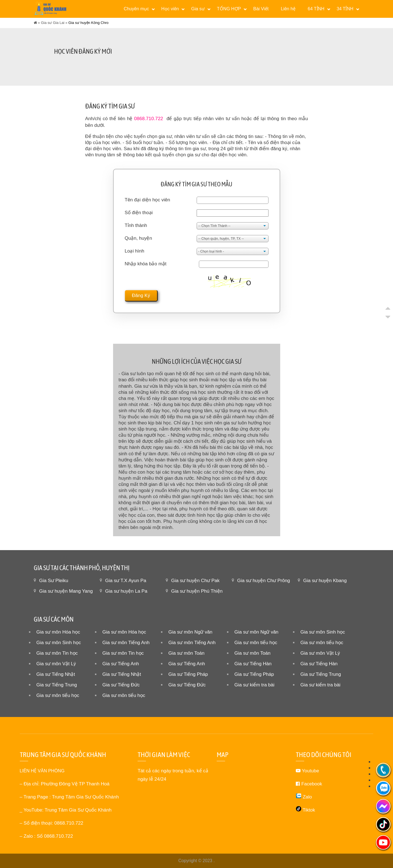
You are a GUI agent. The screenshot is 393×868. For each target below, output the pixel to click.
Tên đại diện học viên (147, 200)
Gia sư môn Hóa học (58, 632)
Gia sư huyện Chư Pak (196, 581)
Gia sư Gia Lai (53, 23)
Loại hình (135, 251)
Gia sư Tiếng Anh (121, 664)
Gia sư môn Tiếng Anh (126, 643)
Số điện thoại (139, 213)
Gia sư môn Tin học (57, 653)
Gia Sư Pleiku (54, 581)
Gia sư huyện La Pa (126, 591)
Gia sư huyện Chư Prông (264, 581)
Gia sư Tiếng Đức (121, 685)
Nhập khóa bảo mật (146, 264)
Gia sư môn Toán (187, 653)
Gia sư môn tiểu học (256, 643)
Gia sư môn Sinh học (323, 632)
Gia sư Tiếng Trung (321, 674)
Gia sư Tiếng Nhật (56, 674)
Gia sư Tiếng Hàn (253, 664)
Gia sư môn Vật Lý (320, 653)
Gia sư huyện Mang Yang (66, 591)
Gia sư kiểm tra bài (255, 685)
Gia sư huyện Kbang (325, 581)
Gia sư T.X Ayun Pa (126, 581)
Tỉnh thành (136, 225)
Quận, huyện (138, 238)
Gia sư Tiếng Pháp (188, 674)
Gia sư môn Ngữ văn (191, 632)
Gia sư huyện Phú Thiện (197, 591)
